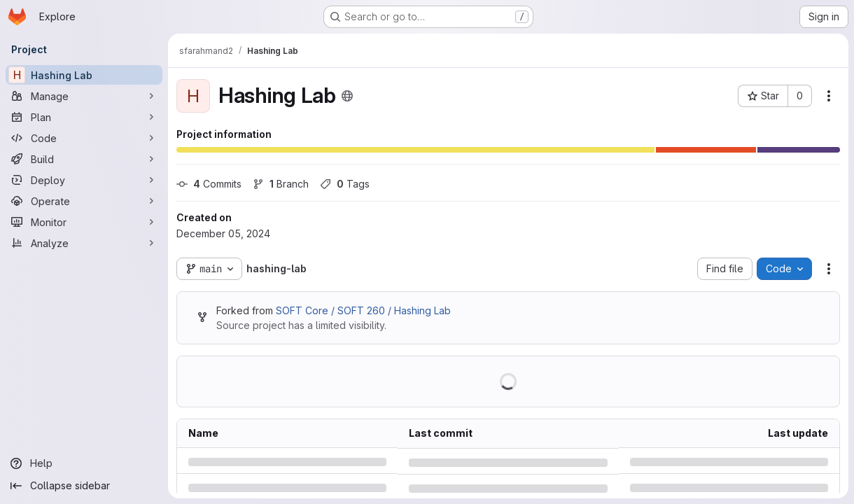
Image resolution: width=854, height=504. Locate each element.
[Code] (84, 138)
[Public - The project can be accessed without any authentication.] (347, 96)
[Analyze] (84, 243)
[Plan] (84, 117)
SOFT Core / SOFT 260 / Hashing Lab (363, 310)
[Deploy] (84, 180)
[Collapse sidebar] (84, 486)
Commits (209, 184)
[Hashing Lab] (84, 75)
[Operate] (84, 201)
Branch (281, 184)
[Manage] (84, 96)
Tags (345, 184)
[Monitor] (84, 222)
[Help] (84, 463)
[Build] (84, 159)
